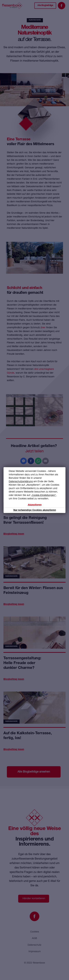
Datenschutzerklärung (21, 481)
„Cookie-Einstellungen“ (43, 495)
